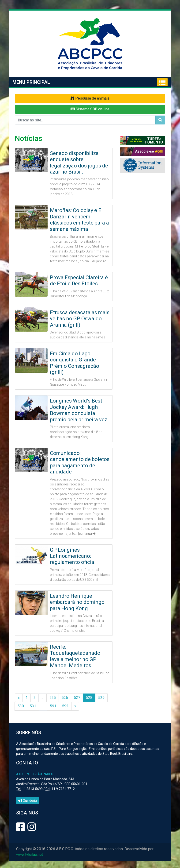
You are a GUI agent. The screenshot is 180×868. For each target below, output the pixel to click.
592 (65, 706)
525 (53, 698)
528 (89, 698)
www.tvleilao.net (30, 854)
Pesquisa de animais (90, 98)
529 (101, 698)
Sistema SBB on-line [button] (90, 109)
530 (21, 706)
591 (53, 706)
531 (33, 706)
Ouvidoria (28, 801)
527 (77, 698)
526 (65, 698)
